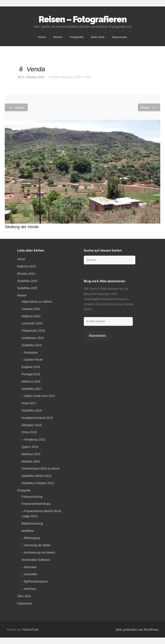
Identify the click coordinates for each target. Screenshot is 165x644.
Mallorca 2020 (31, 316)
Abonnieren (97, 336)
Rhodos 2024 (26, 274)
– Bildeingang (31, 538)
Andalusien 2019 (33, 338)
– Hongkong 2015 (33, 440)
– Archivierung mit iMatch (38, 552)
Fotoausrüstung (32, 497)
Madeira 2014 (31, 461)
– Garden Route (32, 360)
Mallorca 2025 (27, 266)
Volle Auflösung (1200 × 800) (71, 77)
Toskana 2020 (31, 309)
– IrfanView (29, 567)
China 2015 (29, 432)
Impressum (119, 37)
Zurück (16, 107)
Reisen (58, 37)
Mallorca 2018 (31, 382)
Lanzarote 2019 (32, 323)
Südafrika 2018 (32, 345)
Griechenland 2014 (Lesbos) (40, 469)
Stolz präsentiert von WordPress (137, 630)
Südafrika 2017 (32, 389)
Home (42, 37)
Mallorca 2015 (31, 454)
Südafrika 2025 (27, 288)
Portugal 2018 (31, 374)
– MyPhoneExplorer (35, 581)
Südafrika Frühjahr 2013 (38, 483)
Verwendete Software (36, 560)
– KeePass (29, 589)
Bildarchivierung (32, 523)
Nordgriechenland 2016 (37, 418)
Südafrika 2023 (27, 281)
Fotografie (77, 37)
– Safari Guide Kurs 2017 (38, 396)
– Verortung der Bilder (36, 545)
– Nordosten (30, 353)
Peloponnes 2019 (33, 331)
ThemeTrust (30, 630)
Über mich (98, 37)
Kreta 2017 (29, 403)
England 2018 (31, 367)
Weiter (149, 107)
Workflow (28, 531)
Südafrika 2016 (32, 411)
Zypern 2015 (30, 447)
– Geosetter (29, 574)
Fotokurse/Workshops (36, 504)
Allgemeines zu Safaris (37, 302)
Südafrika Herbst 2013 (36, 476)
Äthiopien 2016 (31, 425)
